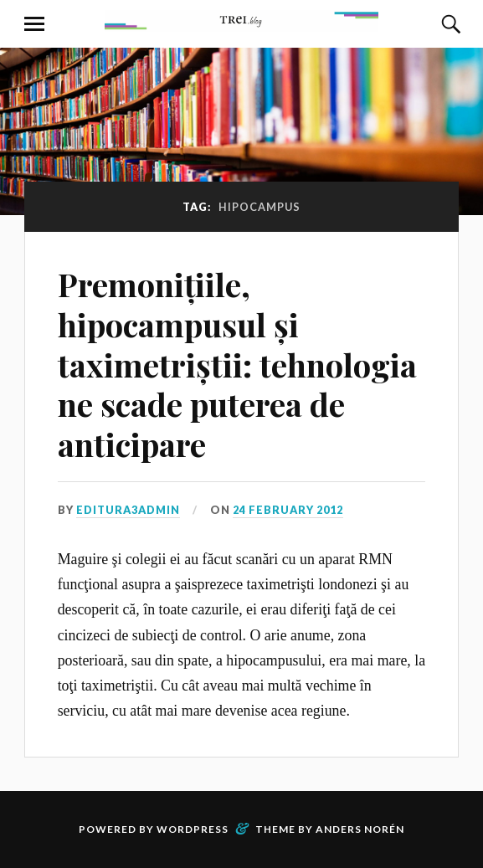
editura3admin (128, 510)
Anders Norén (360, 829)
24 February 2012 (288, 510)
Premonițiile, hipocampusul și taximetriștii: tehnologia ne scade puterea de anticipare (237, 364)
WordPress (193, 829)
